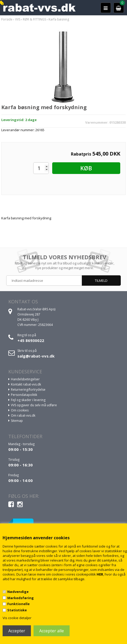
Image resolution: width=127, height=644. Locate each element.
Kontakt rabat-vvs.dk (26, 384)
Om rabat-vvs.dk (23, 415)
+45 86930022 (31, 340)
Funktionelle (18, 604)
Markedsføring (21, 598)
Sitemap (17, 421)
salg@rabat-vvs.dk (36, 356)
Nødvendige (18, 592)
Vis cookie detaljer (17, 618)
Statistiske (17, 610)
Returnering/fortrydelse (28, 390)
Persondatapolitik (24, 395)
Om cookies (20, 410)
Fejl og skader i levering (28, 400)
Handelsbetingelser (25, 379)
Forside (7, 19)
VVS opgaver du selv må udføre (34, 405)
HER (100, 574)
